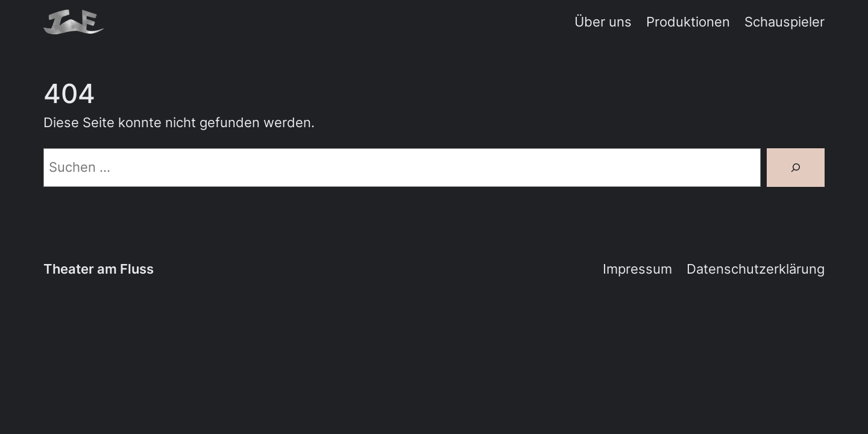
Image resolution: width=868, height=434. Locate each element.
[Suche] (796, 168)
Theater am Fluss (99, 269)
